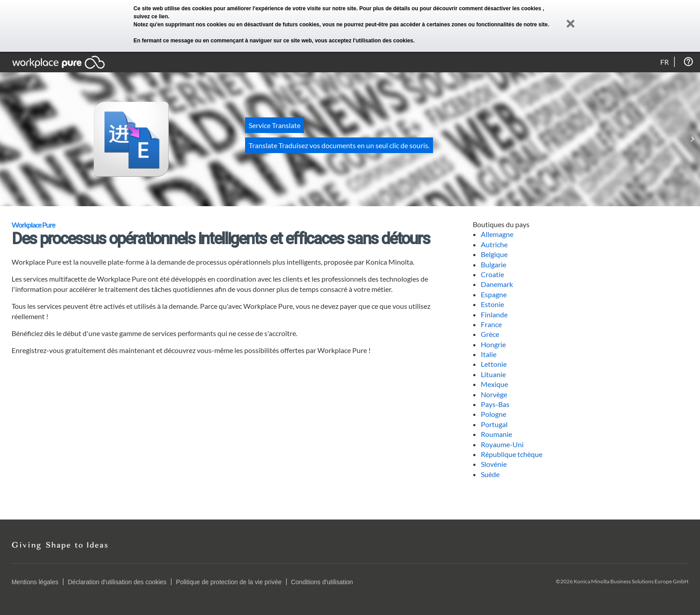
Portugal (494, 424)
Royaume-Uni (502, 444)
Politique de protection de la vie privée (229, 582)
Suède (490, 474)
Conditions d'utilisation (322, 582)
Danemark (497, 284)
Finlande (494, 314)
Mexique (494, 384)
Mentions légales (35, 582)
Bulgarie (494, 264)
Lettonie (494, 364)
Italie (489, 354)
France (491, 324)
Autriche (494, 244)
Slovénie (494, 464)
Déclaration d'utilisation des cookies (117, 582)
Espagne (494, 294)
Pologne (494, 414)
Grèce (490, 334)
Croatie (492, 274)
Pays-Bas (495, 404)
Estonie (492, 304)
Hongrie (493, 344)
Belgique (494, 254)
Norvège (494, 394)
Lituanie (493, 374)
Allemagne (497, 234)
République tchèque (512, 454)
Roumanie (496, 434)
